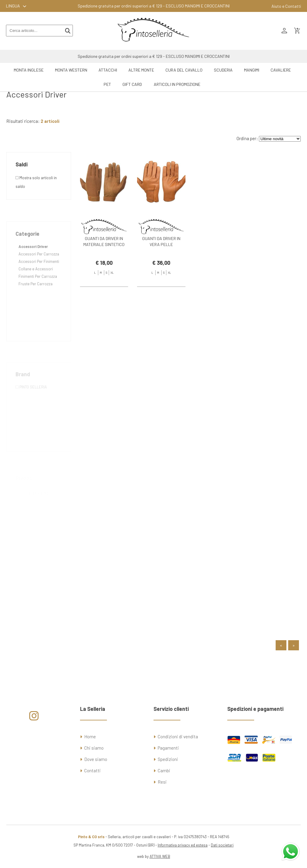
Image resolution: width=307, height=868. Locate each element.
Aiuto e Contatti (286, 6)
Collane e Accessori (36, 284)
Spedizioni (168, 759)
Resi (162, 782)
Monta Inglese (29, 70)
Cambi (164, 770)
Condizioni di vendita (178, 737)
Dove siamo (96, 759)
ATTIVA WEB (160, 856)
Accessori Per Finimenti (39, 277)
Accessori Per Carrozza (39, 269)
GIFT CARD (132, 84)
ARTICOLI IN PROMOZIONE (177, 84)
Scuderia (223, 70)
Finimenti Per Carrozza (38, 292)
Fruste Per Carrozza (36, 299)
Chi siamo (94, 748)
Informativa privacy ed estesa (183, 845)
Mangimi (252, 70)
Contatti (92, 770)
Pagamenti (168, 748)
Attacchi (108, 70)
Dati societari (222, 845)
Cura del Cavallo (184, 70)
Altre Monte (141, 70)
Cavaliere (281, 70)
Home (90, 737)
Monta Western (71, 70)
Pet (107, 84)
